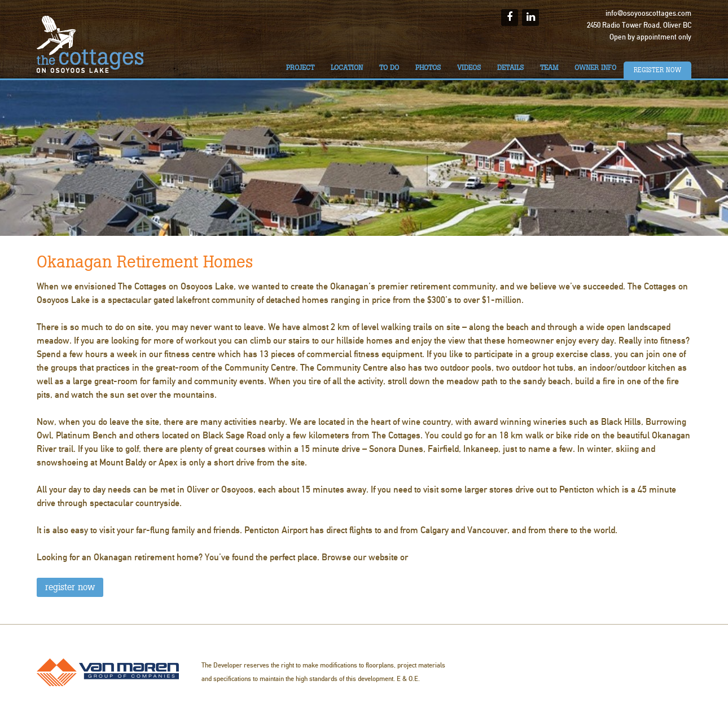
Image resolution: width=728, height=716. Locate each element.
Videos (469, 68)
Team (549, 68)
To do (389, 68)
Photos (428, 68)
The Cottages (90, 44)
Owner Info (595, 68)
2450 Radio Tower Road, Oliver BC (639, 25)
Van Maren (108, 672)
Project (300, 68)
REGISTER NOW (70, 587)
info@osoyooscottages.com (648, 14)
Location (347, 68)
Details (510, 68)
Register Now (657, 70)
